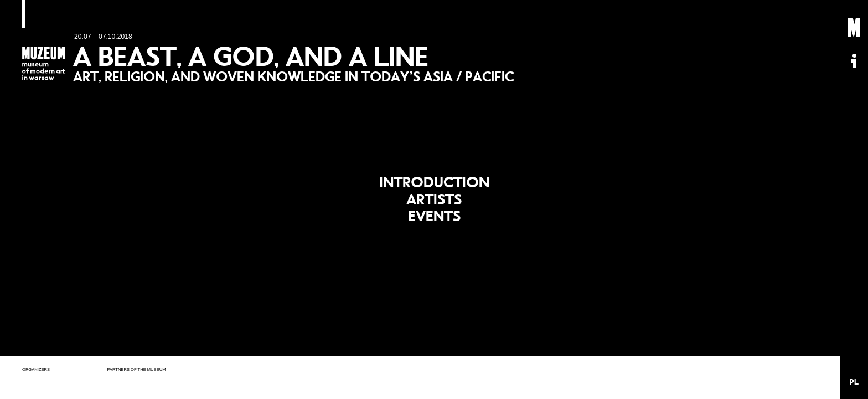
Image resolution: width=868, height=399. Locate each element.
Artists (434, 199)
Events (434, 221)
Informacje (854, 61)
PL (854, 382)
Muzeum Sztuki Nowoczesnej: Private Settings (854, 28)
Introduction (434, 177)
